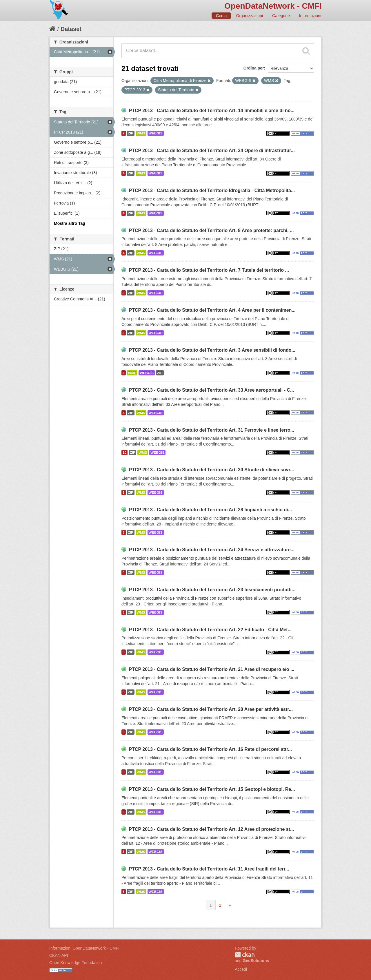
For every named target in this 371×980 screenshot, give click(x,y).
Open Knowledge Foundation (76, 963)
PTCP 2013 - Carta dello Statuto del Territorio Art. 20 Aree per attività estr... (211, 709)
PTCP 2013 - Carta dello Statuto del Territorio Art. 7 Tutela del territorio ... (209, 270)
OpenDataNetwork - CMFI (273, 6)
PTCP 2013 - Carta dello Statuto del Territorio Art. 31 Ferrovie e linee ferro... (211, 430)
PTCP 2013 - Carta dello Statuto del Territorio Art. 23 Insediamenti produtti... (212, 590)
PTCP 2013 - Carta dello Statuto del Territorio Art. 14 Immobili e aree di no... (211, 111)
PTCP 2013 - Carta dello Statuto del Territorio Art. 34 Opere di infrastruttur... (212, 150)
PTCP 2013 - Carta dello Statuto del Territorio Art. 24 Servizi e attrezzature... (211, 550)
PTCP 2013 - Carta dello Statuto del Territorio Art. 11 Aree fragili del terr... (209, 869)
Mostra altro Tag (70, 223)
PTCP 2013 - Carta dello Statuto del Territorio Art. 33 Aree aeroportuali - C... (211, 390)
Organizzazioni (249, 16)
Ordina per (254, 68)
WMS (141, 133)
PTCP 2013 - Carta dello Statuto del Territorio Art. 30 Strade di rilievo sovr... (211, 470)
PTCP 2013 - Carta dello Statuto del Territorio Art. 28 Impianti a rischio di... (210, 510)
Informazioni (310, 16)
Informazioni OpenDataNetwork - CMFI (84, 948)
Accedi (241, 969)
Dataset (71, 29)
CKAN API (59, 955)
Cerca (221, 16)
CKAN (245, 955)
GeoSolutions (256, 961)
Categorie (281, 16)
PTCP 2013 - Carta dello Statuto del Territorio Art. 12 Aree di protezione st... (211, 829)
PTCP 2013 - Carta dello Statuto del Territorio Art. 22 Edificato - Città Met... (210, 630)
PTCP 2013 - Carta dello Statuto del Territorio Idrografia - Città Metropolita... (212, 190)
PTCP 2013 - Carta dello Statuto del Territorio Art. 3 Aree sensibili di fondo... (212, 350)
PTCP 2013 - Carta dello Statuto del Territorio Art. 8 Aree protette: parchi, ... (211, 230)
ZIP (130, 133)
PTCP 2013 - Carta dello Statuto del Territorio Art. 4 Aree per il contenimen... (212, 310)
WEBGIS (156, 133)
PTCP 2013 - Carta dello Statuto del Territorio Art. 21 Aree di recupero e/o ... (211, 669)
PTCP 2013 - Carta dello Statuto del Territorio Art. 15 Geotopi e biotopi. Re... (212, 789)
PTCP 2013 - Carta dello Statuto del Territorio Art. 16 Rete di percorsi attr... (210, 749)
